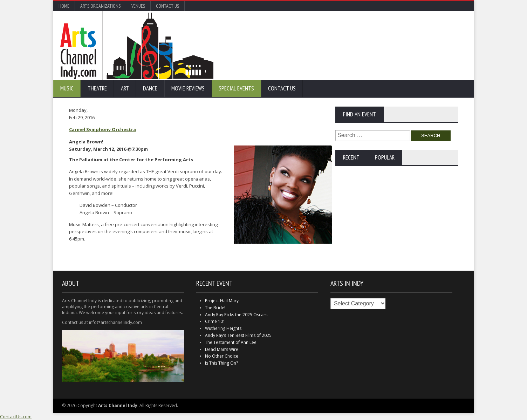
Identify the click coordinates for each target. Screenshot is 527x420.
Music (67, 88)
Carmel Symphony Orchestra (102, 129)
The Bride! (215, 308)
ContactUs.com (16, 416)
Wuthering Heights (223, 328)
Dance (150, 88)
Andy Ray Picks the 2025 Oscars (236, 315)
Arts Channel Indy (137, 46)
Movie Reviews (188, 88)
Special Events (236, 88)
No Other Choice (222, 356)
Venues (138, 6)
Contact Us (167, 6)
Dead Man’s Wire (222, 349)
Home (64, 6)
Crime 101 (215, 321)
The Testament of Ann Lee (231, 342)
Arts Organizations (100, 6)
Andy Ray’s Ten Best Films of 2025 (238, 335)
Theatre (97, 88)
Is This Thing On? (221, 363)
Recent (351, 157)
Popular (385, 157)
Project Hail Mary (222, 301)
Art (125, 88)
